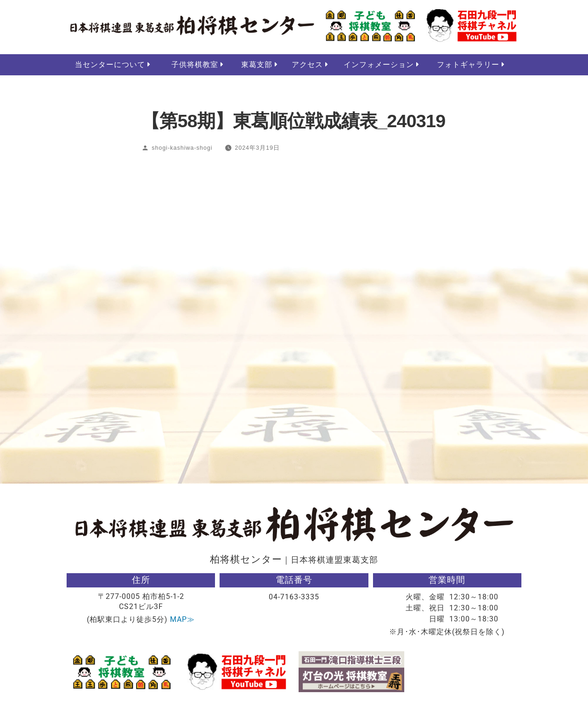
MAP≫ (182, 620)
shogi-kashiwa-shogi (182, 148)
